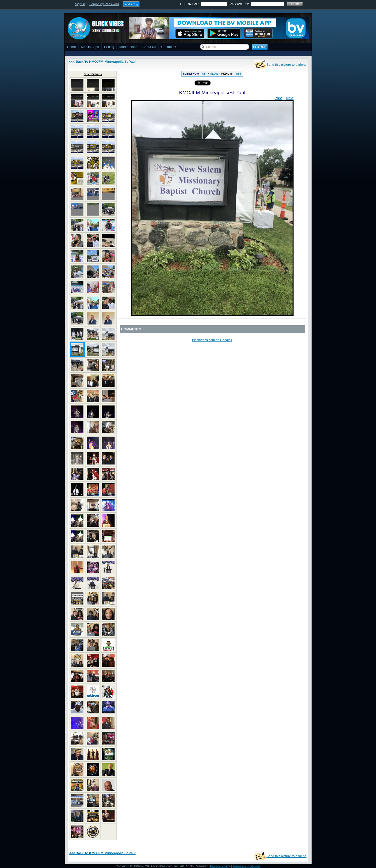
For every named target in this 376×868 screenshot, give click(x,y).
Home (72, 47)
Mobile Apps (90, 47)
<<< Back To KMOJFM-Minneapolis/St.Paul (102, 62)
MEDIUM (226, 74)
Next (290, 98)
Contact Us (169, 47)
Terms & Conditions (247, 866)
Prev (278, 98)
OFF (205, 74)
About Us (149, 47)
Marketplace (128, 47)
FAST (238, 74)
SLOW (214, 74)
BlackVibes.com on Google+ (212, 340)
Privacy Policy (220, 866)
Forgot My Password (104, 4)
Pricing (109, 47)
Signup (80, 4)
